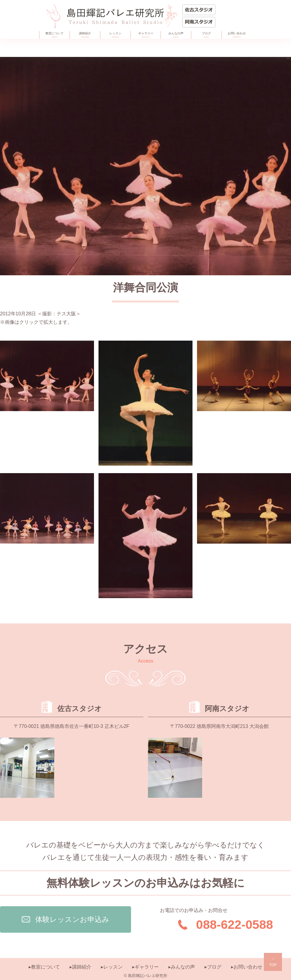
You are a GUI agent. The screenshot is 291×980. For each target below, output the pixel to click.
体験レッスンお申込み (66, 919)
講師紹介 (85, 35)
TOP (273, 961)
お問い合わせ (237, 35)
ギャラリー (146, 35)
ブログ (206, 35)
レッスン (115, 35)
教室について (55, 35)
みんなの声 (176, 35)
